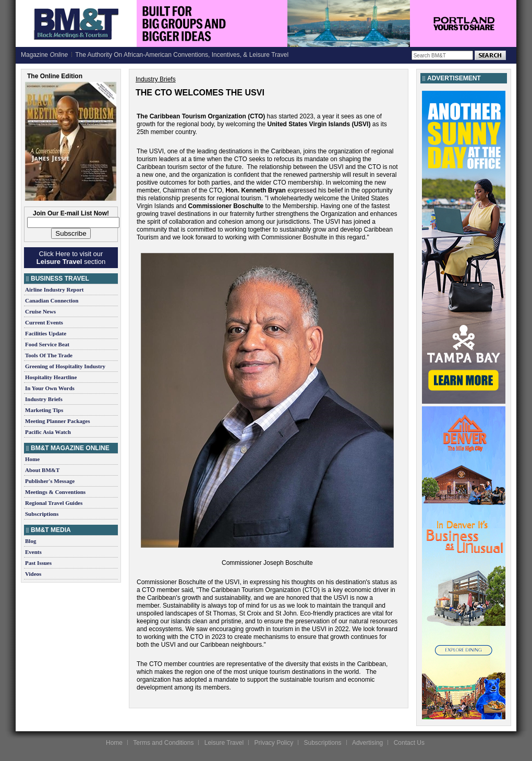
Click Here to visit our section (71, 258)
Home (32, 459)
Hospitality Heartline (51, 377)
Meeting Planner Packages (57, 421)
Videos (33, 574)
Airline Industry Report (54, 289)
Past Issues (38, 563)
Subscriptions (42, 514)
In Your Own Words (50, 388)
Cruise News (40, 311)
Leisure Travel (224, 743)
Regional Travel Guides (54, 503)
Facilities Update (46, 333)
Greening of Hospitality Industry (65, 366)
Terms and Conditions (163, 743)
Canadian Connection (52, 300)
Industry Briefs (44, 399)
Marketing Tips (44, 410)
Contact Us (409, 743)
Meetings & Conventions (55, 492)
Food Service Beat (47, 344)
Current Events (44, 322)
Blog (31, 541)
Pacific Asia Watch (48, 432)
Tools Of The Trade (49, 355)
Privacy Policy (274, 743)
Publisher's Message (50, 481)
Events (33, 552)
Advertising (367, 743)
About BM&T (42, 470)
